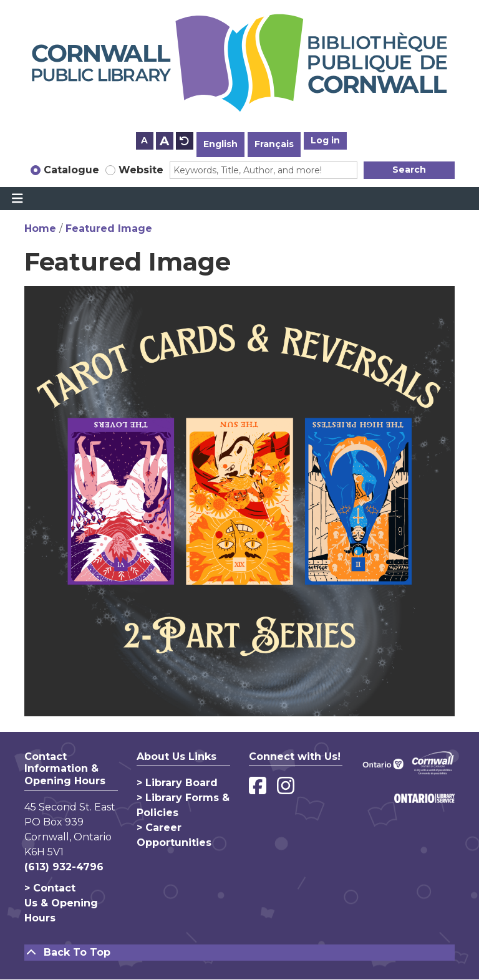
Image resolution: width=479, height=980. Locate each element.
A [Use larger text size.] (164, 141)
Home (40, 228)
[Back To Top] (239, 953)
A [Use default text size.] (185, 141)
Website (141, 170)
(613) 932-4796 (64, 867)
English (220, 144)
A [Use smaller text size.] (144, 140)
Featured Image (109, 228)
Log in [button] (325, 140)
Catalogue (71, 170)
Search (409, 170)
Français (274, 144)
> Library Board (177, 783)
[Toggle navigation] (17, 199)
